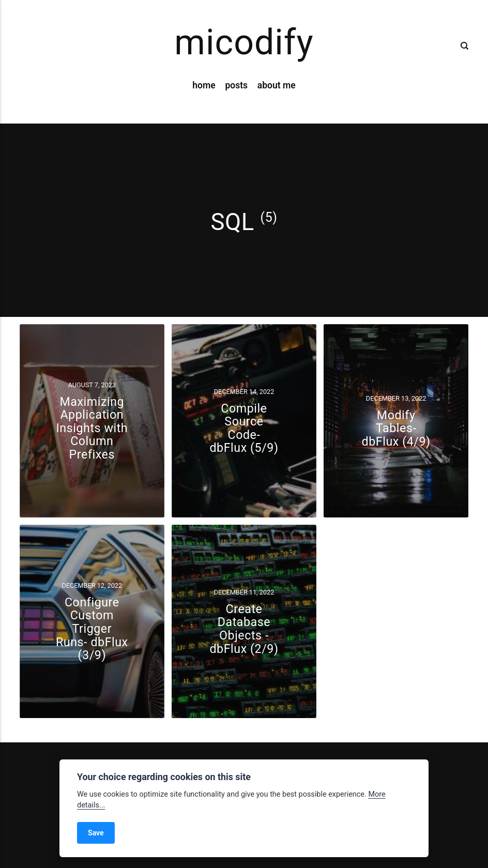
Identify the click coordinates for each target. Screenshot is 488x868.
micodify (244, 42)
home (204, 85)
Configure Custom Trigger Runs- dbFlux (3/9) (92, 629)
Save (96, 833)
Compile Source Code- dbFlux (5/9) (244, 428)
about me (277, 85)
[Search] (462, 46)
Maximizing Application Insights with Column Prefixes (92, 428)
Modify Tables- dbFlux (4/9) (396, 428)
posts (236, 85)
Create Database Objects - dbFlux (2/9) (244, 629)
